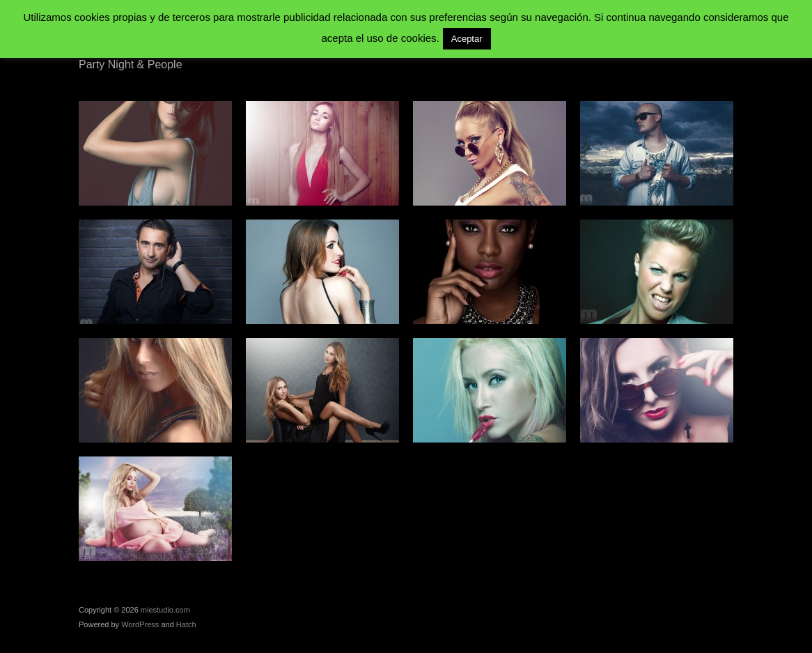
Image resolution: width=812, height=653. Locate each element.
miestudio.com (165, 610)
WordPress (140, 624)
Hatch (186, 624)
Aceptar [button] (467, 39)
